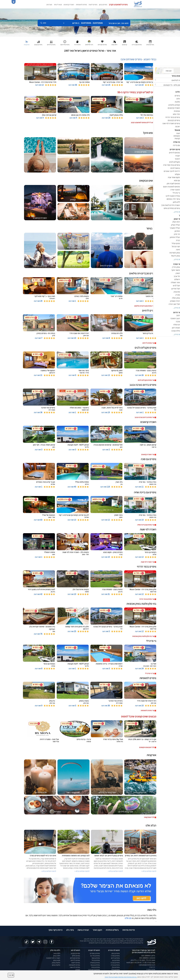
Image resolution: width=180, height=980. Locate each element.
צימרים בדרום (115, 958)
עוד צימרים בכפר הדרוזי (147, 599)
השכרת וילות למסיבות (53, 958)
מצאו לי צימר (58, 5)
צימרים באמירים (95, 953)
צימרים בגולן (116, 967)
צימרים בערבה (115, 963)
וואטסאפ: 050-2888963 (147, 958)
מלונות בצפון (56, 965)
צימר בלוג (70, 930)
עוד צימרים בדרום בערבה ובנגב (144, 417)
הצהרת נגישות (83, 930)
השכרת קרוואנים (69, 5)
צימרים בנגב (116, 960)
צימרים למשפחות (81, 5)
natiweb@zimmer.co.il (147, 965)
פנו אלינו (128, 918)
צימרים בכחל (96, 960)
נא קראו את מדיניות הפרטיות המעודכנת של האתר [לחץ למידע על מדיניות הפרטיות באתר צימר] (121, 977)
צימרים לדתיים (75, 960)
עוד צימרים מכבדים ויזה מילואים (144, 306)
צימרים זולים (76, 956)
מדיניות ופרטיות (129, 930)
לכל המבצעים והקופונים (147, 747)
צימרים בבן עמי (95, 965)
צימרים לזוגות (93, 5)
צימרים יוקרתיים (75, 958)
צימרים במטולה (95, 963)
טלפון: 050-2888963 (148, 956)
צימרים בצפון (103, 5)
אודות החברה (151, 969)
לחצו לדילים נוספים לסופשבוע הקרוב (143, 122)
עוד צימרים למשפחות (148, 710)
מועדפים (49, 5)
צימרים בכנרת (115, 965)
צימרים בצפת (96, 967)
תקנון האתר (97, 930)
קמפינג (78, 970)
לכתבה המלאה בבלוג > (49, 871)
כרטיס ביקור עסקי (55, 930)
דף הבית (152, 967)
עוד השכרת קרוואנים (148, 454)
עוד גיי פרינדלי (150, 673)
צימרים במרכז (115, 956)
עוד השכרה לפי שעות (148, 562)
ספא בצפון (57, 960)
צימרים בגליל (116, 970)
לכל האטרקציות (149, 817)
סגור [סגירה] (11, 975)
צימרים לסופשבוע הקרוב (118, 5)
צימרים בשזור (96, 958)
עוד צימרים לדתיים (148, 343)
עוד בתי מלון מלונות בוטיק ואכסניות (143, 636)
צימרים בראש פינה (94, 970)
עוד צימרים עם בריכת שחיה (146, 525)
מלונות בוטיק (56, 963)
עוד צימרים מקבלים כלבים (146, 380)
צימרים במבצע (75, 953)
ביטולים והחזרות (112, 930)
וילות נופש (57, 953)
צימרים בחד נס (95, 956)
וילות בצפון (57, 956)
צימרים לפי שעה (75, 967)
